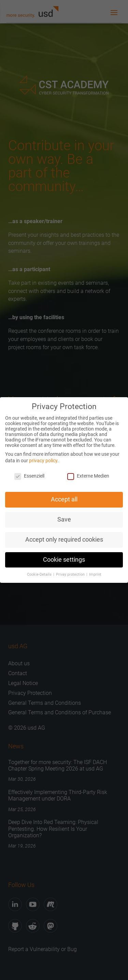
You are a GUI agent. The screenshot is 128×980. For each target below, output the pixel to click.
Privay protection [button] (71, 574)
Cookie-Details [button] (40, 574)
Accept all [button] (64, 499)
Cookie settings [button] (64, 559)
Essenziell (29, 476)
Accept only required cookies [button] (64, 539)
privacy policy (43, 460)
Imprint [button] (95, 574)
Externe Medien (88, 476)
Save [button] (64, 519)
